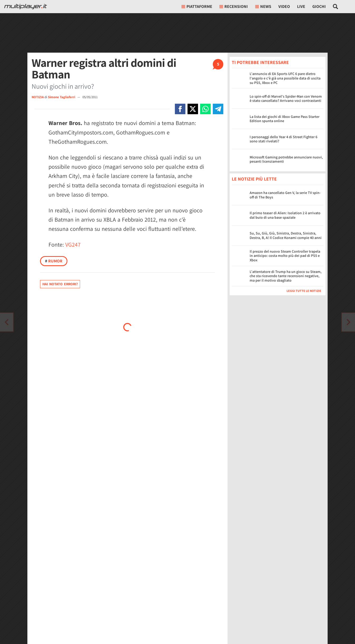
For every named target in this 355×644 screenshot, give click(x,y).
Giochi (319, 6)
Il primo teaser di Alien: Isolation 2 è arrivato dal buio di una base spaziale (285, 215)
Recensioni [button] (234, 6)
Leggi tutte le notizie (304, 291)
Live (301, 6)
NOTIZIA (38, 97)
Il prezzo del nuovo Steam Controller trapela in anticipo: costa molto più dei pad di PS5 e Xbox (285, 256)
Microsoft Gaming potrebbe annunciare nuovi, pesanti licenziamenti (286, 159)
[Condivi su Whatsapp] (205, 109)
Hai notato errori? (60, 284)
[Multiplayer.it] (26, 7)
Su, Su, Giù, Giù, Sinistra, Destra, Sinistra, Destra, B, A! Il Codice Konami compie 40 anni (286, 235)
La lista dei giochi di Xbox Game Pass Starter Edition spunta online (285, 119)
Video (284, 6)
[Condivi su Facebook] (180, 109)
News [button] (263, 6)
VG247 (73, 244)
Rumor (54, 261)
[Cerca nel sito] (336, 7)
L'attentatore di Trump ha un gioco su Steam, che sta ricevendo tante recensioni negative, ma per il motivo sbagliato (286, 276)
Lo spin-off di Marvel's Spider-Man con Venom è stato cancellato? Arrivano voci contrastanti (286, 99)
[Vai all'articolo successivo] (7, 322)
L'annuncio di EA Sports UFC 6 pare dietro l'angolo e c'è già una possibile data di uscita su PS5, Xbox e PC (285, 78)
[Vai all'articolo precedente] (348, 322)
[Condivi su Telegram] (218, 109)
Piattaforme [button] (197, 6)
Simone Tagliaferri (62, 97)
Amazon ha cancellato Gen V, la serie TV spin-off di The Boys (285, 195)
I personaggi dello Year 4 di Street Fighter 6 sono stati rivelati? (283, 139)
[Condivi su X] (193, 109)
